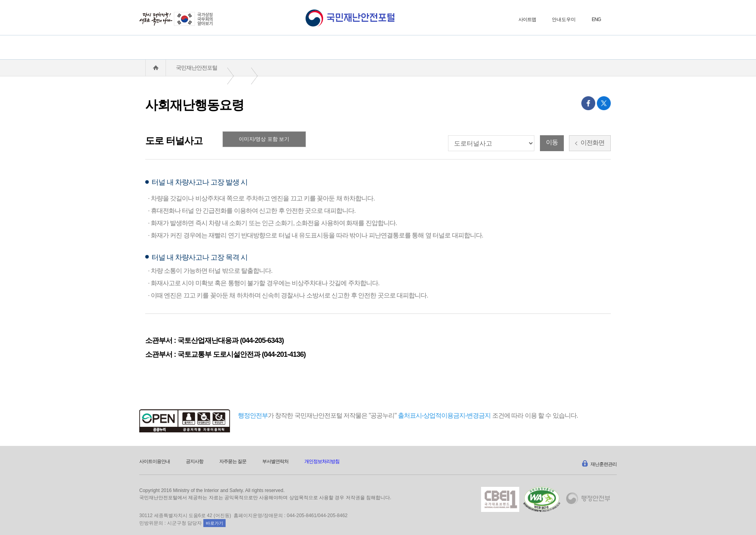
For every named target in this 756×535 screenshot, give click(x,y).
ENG (596, 19)
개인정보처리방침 (322, 461)
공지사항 (195, 461)
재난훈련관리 (599, 463)
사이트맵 (527, 19)
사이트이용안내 (155, 461)
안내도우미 (564, 19)
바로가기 (214, 523)
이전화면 (590, 143)
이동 (552, 142)
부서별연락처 (275, 461)
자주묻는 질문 (233, 461)
